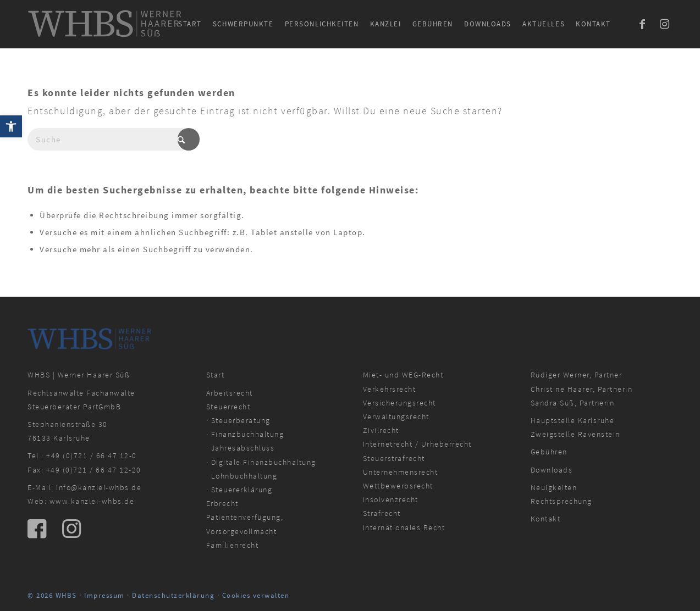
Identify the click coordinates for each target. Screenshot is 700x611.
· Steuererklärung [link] (239, 490)
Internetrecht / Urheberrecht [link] (417, 444)
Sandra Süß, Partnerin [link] (573, 403)
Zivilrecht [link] (381, 430)
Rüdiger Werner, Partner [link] (577, 375)
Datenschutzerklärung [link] (173, 595)
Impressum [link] (104, 595)
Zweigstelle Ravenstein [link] (575, 434)
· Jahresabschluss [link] (241, 448)
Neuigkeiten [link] (554, 487)
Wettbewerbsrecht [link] (398, 486)
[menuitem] (190, 24)
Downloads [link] (552, 470)
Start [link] (216, 375)
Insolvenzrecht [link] (391, 499)
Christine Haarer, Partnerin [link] (582, 389)
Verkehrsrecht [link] (390, 389)
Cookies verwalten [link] (256, 595)
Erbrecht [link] (222, 503)
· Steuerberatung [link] (238, 420)
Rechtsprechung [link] (561, 501)
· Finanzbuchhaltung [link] (245, 434)
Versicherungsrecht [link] (399, 403)
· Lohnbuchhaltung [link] (242, 476)
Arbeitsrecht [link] (230, 393)
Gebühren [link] (549, 452)
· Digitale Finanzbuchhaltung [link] (261, 462)
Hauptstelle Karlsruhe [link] (573, 420)
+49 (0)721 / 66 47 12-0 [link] (92, 456)
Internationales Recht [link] (404, 527)
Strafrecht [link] (382, 513)
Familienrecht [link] (233, 545)
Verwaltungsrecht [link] (396, 416)
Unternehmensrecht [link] (401, 472)
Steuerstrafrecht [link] (394, 458)
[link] (11, 126)
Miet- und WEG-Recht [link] (403, 375)
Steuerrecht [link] (228, 407)
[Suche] (110, 139)
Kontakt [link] (546, 519)
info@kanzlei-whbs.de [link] (99, 487)
